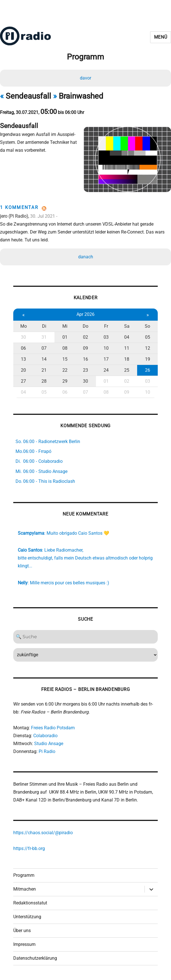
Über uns (22, 929)
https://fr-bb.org (29, 847)
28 (44, 380)
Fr (106, 325)
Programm (24, 874)
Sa (127, 325)
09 (85, 347)
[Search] (86, 636)
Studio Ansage (49, 742)
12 (148, 347)
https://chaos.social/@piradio (43, 832)
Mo (24, 325)
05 (148, 336)
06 (23, 347)
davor (85, 78)
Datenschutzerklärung (35, 957)
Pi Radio (47, 750)
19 (148, 358)
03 (106, 336)
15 (65, 358)
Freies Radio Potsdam (53, 727)
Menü (161, 37)
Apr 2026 (85, 313)
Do (85, 325)
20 (23, 369)
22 (65, 369)
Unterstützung (27, 916)
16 (85, 358)
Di (44, 325)
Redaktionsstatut (30, 902)
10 (106, 347)
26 (148, 369)
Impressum (24, 943)
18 (127, 358)
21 (44, 369)
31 (44, 336)
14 (44, 358)
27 (23, 380)
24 (106, 369)
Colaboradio (45, 735)
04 (127, 336)
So (147, 325)
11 (127, 347)
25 (127, 369)
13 (23, 358)
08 (65, 347)
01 (65, 336)
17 (106, 358)
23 (85, 369)
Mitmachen (25, 888)
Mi (65, 325)
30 (23, 336)
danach (86, 255)
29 (65, 380)
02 (85, 336)
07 (44, 347)
